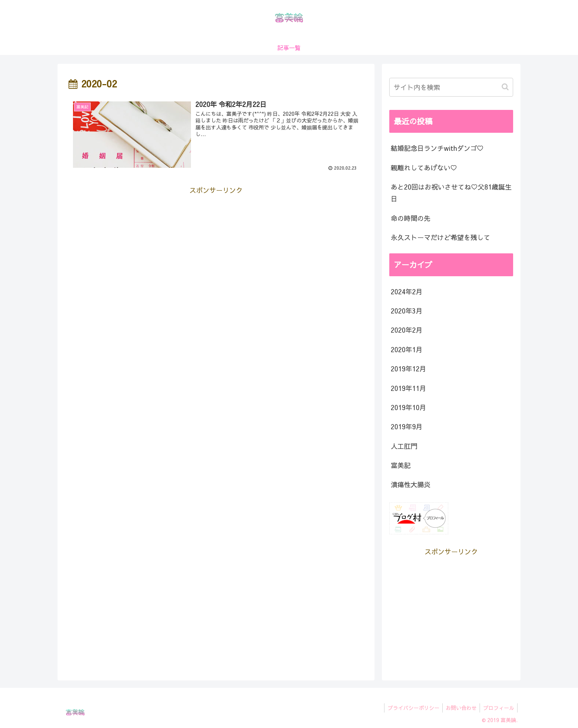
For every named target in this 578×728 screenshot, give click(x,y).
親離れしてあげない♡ (424, 168)
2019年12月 (408, 369)
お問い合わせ (459, 708)
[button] (506, 87)
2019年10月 (408, 407)
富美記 (401, 465)
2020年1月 (407, 349)
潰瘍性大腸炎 (411, 484)
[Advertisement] (216, 248)
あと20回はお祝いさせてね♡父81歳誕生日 (451, 193)
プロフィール (498, 708)
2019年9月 (407, 427)
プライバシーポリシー (410, 708)
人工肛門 (404, 446)
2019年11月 (408, 388)
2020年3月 (407, 311)
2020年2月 (407, 330)
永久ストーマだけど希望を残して (441, 237)
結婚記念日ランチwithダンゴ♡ (437, 148)
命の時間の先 (411, 218)
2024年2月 (407, 292)
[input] (451, 87)
